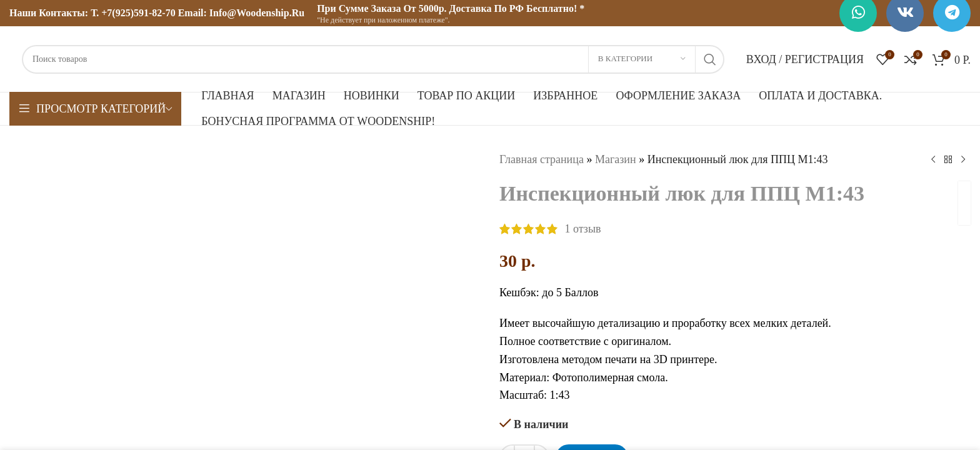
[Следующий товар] (963, 159)
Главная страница (542, 159)
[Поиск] (373, 59)
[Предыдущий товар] (933, 159)
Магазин (616, 159)
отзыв (583, 229)
